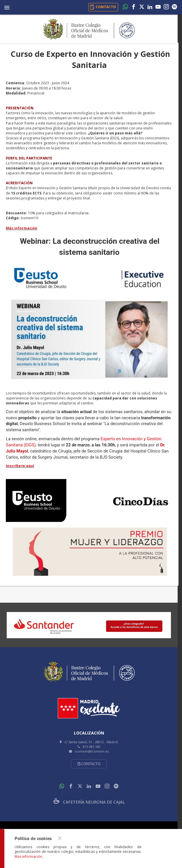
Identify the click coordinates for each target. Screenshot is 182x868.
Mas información (28, 856)
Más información (22, 228)
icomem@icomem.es (92, 751)
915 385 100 (92, 747)
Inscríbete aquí (20, 466)
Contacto (89, 764)
